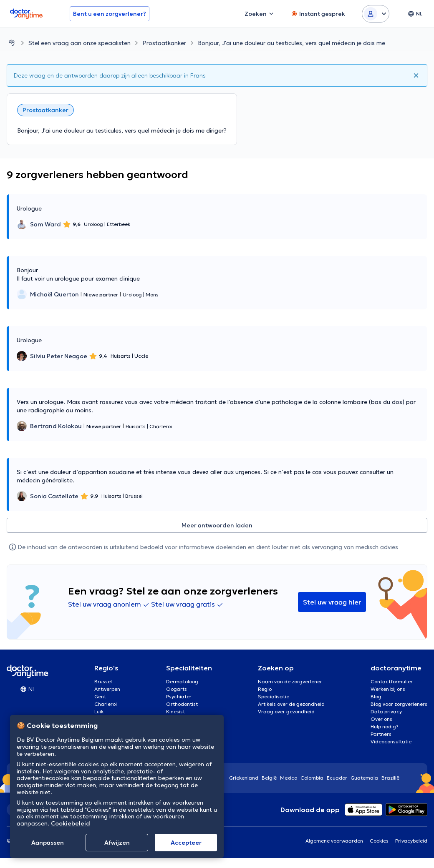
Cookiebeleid (71, 823)
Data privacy (386, 711)
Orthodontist (182, 704)
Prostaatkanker (164, 43)
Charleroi (106, 704)
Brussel (103, 681)
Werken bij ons (388, 689)
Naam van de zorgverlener (290, 681)
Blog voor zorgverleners (399, 704)
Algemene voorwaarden (334, 841)
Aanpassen (48, 843)
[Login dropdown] (376, 14)
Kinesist (175, 711)
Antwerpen (107, 689)
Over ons (381, 719)
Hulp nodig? (385, 726)
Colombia (312, 778)
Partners (381, 734)
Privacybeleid (411, 841)
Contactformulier (392, 681)
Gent (100, 696)
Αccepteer (186, 843)
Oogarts (177, 689)
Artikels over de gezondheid (291, 704)
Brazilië (390, 778)
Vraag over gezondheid (286, 711)
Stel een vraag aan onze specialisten (79, 43)
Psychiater (179, 696)
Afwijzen (117, 843)
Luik (99, 711)
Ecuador (337, 778)
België (269, 778)
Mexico (289, 778)
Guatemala (364, 778)
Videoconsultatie (391, 741)
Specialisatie (274, 696)
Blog (376, 696)
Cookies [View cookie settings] (379, 841)
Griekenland (244, 778)
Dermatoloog (182, 681)
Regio (265, 689)
